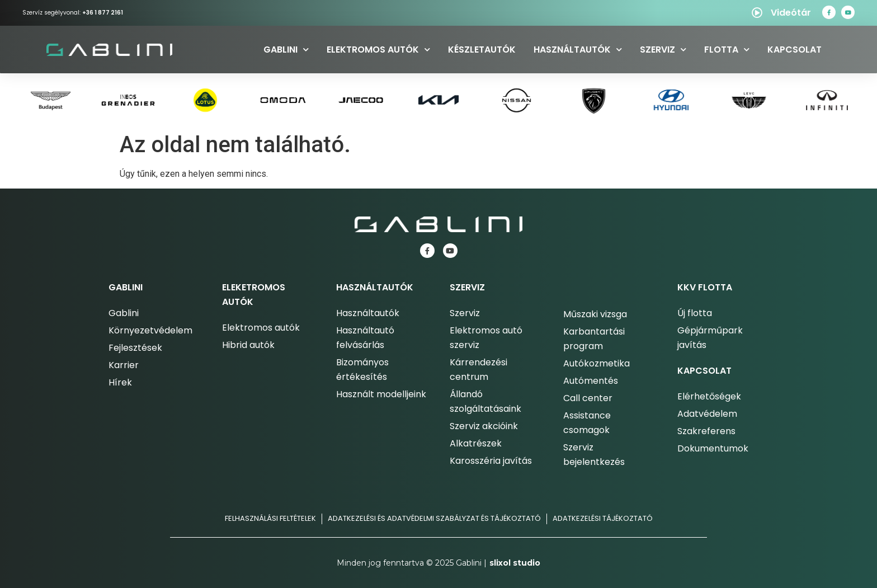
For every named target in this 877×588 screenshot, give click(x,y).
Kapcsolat (795, 50)
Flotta (727, 50)
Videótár (791, 13)
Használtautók (578, 50)
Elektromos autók (378, 50)
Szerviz (663, 50)
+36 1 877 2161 (103, 13)
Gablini (286, 50)
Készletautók (482, 50)
